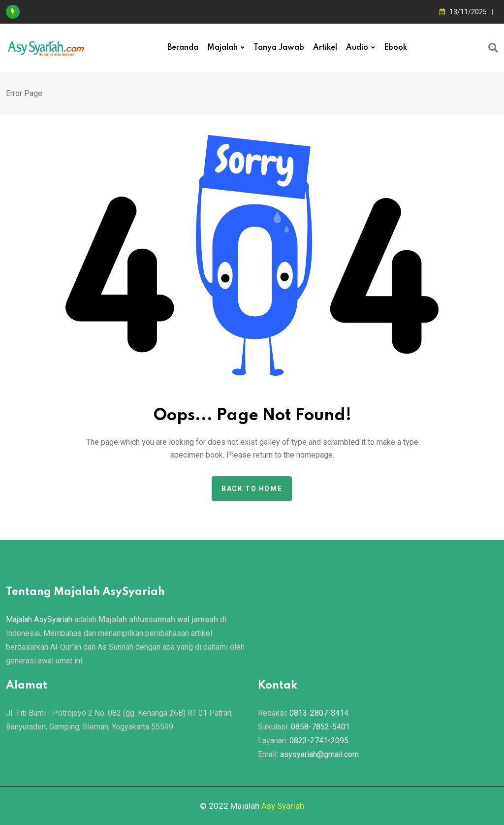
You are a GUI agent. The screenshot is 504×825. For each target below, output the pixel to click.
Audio (357, 48)
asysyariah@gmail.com (319, 754)
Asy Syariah (283, 806)
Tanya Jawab (279, 48)
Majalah (222, 48)
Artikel (325, 48)
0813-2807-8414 (319, 713)
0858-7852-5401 (320, 727)
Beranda (183, 48)
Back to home (252, 489)
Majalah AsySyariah (39, 619)
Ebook (395, 48)
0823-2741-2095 (319, 741)
